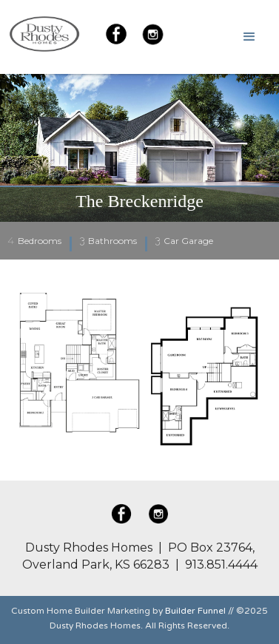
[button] (249, 37)
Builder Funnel (195, 611)
